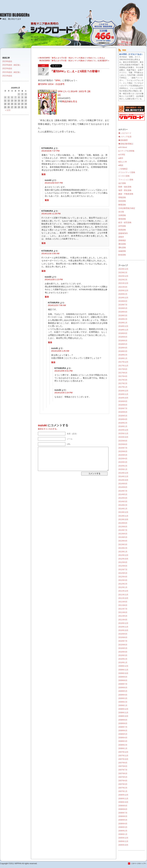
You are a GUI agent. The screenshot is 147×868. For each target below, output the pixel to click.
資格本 (121, 237)
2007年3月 (123, 784)
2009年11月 (123, 670)
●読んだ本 (123, 162)
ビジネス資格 (124, 176)
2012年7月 (123, 570)
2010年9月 (123, 634)
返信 (43, 174)
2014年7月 (123, 491)
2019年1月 (123, 323)
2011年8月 (123, 605)
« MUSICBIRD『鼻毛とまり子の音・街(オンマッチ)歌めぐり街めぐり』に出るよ (71, 58)
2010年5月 (123, 648)
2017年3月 (123, 380)
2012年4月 (123, 577)
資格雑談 (122, 240)
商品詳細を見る (70, 101)
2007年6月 (123, 774)
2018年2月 (123, 355)
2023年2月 (123, 273)
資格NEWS (123, 233)
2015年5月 (123, 455)
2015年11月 (123, 434)
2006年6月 (123, 816)
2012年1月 (123, 587)
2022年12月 (123, 276)
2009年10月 (123, 673)
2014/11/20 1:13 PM (54, 279)
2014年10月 (123, 480)
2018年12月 (123, 326)
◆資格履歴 (123, 140)
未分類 (121, 212)
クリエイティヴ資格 (127, 172)
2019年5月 (123, 308)
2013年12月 (123, 512)
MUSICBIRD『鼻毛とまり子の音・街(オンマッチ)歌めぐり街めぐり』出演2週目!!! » (74, 61)
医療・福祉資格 (125, 187)
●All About (123, 147)
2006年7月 (123, 813)
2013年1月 (123, 552)
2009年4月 (123, 695)
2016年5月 (123, 416)
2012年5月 (123, 573)
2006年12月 (123, 795)
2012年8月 (123, 566)
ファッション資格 (126, 180)
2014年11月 (123, 477)
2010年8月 (123, 637)
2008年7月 (123, 727)
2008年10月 (123, 716)
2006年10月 (123, 802)
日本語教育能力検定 (127, 208)
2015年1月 (123, 469)
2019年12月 (123, 298)
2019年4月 (123, 312)
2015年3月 (123, 462)
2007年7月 (123, 770)
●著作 (121, 158)
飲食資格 (122, 255)
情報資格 (122, 197)
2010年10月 (123, 630)
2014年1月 (123, 509)
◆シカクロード (125, 133)
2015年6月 (123, 451)
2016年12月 (123, 391)
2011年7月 (123, 609)
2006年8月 (123, 809)
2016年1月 (123, 426)
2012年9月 (123, 562)
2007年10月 (123, 759)
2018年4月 (123, 348)
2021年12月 (123, 283)
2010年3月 (123, 655)
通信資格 (122, 244)
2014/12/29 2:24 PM (64, 393)
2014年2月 (123, 505)
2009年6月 (123, 688)
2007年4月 (123, 781)
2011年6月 (123, 612)
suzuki (42, 425)
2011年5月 (123, 616)
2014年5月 (123, 494)
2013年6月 (123, 534)
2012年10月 (123, 559)
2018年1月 (123, 358)
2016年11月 (123, 394)
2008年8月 (123, 723)
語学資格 (122, 226)
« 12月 (8, 110)
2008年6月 (123, 731)
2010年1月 (123, 663)
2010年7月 (123, 641)
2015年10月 (123, 437)
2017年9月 (123, 369)
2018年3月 (123, 351)
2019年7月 (123, 305)
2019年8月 (123, 301)
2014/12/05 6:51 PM (64, 371)
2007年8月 (123, 766)
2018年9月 (123, 333)
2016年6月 (123, 412)
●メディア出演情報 (126, 151)
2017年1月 (123, 387)
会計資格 (122, 183)
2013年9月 (123, 523)
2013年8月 (123, 527)
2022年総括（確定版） (12, 65)
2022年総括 (7, 68)
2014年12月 (123, 473)
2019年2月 (123, 319)
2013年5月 (123, 537)
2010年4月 (123, 652)
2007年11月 (123, 756)
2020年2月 (123, 294)
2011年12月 (123, 591)
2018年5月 (123, 344)
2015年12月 (123, 430)
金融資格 (122, 251)
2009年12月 (123, 666)
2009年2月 (123, 702)
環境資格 (122, 219)
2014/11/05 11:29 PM (51, 214)
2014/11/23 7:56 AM (57, 305)
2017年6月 (123, 373)
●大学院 (122, 155)
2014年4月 (123, 498)
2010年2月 (123, 659)
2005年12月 (123, 838)
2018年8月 (123, 337)
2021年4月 (123, 287)
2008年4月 (123, 738)
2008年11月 (123, 713)
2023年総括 (7, 61)
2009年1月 (123, 706)
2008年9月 (123, 720)
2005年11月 (123, 841)
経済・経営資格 (125, 222)
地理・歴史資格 (125, 190)
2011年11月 (123, 595)
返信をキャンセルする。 (48, 429)
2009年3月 (123, 698)
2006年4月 (123, 824)
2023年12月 (123, 269)
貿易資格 (122, 230)
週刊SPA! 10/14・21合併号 (51, 84)
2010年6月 (123, 645)
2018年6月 (123, 341)
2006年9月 (123, 806)
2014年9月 (123, 484)
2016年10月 (123, 398)
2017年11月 (123, 366)
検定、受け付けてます (12, 19)
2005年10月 (123, 845)
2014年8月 (123, 487)
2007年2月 (123, 788)
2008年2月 (123, 745)
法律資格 (122, 215)
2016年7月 (123, 408)
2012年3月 (123, 580)
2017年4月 (123, 376)
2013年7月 (123, 530)
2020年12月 (123, 291)
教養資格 (122, 205)
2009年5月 (123, 691)
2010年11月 (123, 627)
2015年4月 (123, 459)
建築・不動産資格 (126, 194)
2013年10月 (123, 520)
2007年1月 (123, 791)
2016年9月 (123, 401)
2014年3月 (123, 502)
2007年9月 (123, 763)
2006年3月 (123, 827)
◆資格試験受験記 (126, 144)
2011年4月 (123, 620)
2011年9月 (123, 602)
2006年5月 (123, 820)
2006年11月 (123, 799)
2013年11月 (123, 516)
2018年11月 (123, 330)
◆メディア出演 (125, 137)
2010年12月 (123, 623)
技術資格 (122, 201)
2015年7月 (123, 448)
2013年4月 (123, 541)
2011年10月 (123, 598)
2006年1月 (123, 834)
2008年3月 (123, 741)
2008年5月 (123, 734)
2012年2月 (123, 584)
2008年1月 (123, 748)
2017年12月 (123, 362)
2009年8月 (123, 680)
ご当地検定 (123, 169)
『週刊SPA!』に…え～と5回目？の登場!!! (75, 71)
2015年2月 (123, 466)
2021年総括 (7, 76)
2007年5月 (123, 777)
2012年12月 (123, 555)
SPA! (58, 80)
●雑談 (121, 165)
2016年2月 (123, 423)
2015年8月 (123, 444)
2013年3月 (123, 545)
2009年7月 (123, 684)
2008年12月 (123, 709)
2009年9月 (123, 677)
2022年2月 (123, 280)
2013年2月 (123, 548)
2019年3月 (123, 316)
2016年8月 (123, 405)
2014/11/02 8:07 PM (54, 183)
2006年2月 (123, 831)
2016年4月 (123, 419)
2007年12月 (123, 752)
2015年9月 (123, 441)
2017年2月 (123, 383)
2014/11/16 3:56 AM (50, 253)
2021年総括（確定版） (12, 72)
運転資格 (122, 248)
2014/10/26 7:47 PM (51, 151)
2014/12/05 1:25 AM (60, 351)
